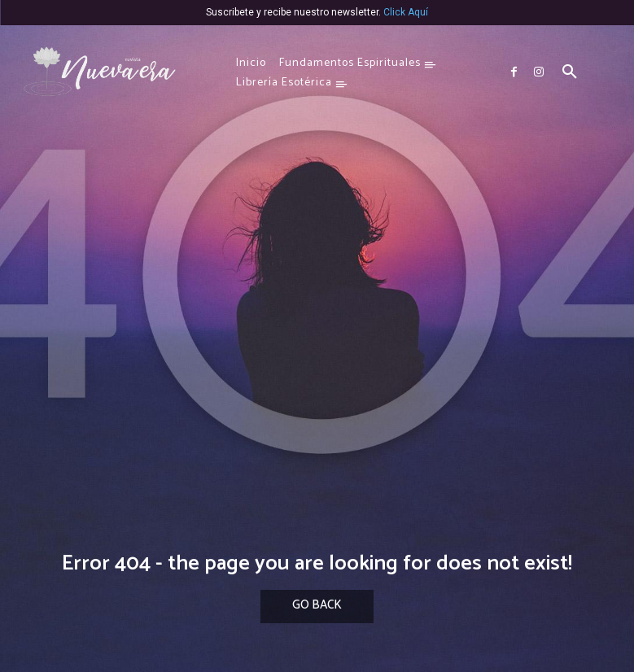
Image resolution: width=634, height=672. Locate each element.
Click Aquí (406, 12)
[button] (570, 72)
